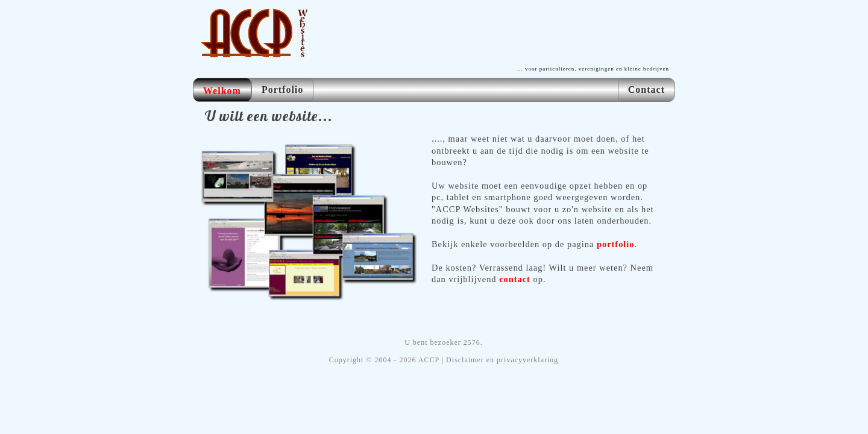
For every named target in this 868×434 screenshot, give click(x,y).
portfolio (616, 244)
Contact (646, 90)
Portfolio (282, 90)
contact (515, 279)
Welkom (222, 91)
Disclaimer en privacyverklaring (502, 360)
